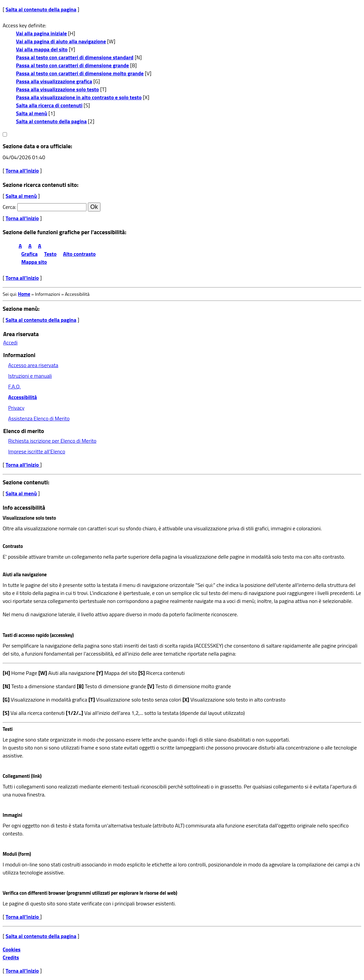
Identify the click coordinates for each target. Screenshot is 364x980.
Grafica (29, 254)
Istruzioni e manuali (30, 376)
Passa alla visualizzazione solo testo (57, 89)
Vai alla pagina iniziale (41, 33)
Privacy (16, 408)
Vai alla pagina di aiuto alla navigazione (61, 41)
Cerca (9, 207)
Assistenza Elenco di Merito (39, 418)
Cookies (12, 949)
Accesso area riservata (33, 365)
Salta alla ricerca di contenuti (49, 105)
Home (24, 294)
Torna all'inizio (22, 171)
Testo (50, 254)
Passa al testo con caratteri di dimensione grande (73, 65)
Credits (11, 957)
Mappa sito (34, 262)
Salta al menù (32, 113)
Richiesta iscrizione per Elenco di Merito (52, 441)
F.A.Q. (14, 386)
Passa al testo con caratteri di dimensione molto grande (80, 73)
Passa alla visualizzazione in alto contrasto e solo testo (79, 97)
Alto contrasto (80, 254)
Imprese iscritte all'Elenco (37, 451)
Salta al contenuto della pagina (41, 9)
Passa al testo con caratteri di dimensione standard (75, 57)
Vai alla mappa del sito (42, 49)
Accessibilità (23, 397)
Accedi (10, 342)
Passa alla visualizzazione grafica (54, 81)
